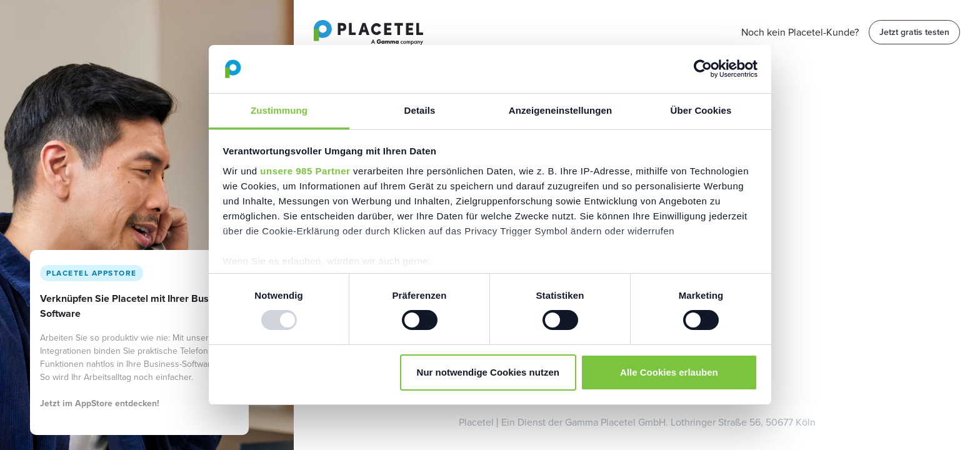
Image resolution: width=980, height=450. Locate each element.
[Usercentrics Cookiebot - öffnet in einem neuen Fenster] (703, 69)
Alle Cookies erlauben (669, 372)
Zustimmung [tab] (279, 110)
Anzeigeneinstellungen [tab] (560, 110)
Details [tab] (420, 110)
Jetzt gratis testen (914, 32)
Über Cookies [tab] (701, 110)
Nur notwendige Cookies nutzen (488, 372)
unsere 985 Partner (305, 171)
